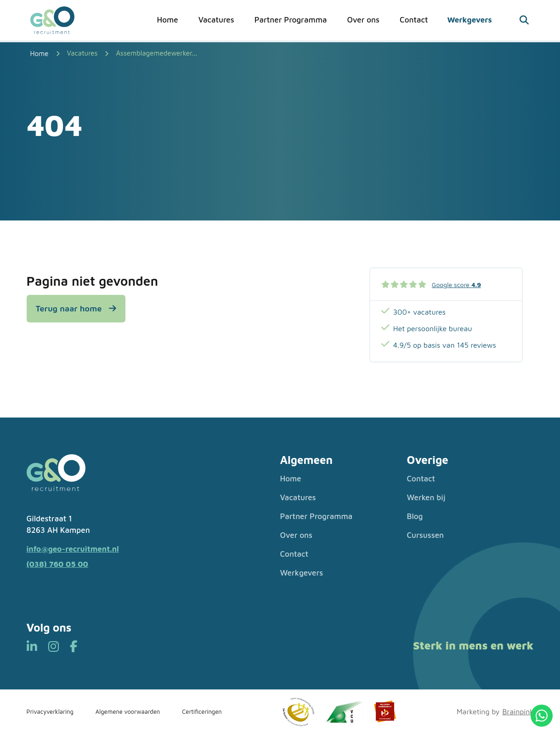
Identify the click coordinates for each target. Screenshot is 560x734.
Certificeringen (202, 711)
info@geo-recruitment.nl (73, 549)
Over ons (363, 20)
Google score (456, 285)
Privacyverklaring (50, 711)
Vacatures (216, 20)
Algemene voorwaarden (128, 711)
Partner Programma (291, 20)
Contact (414, 20)
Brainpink (518, 711)
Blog (415, 516)
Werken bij (426, 497)
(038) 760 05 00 (57, 564)
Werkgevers (469, 20)
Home (168, 20)
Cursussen (426, 535)
